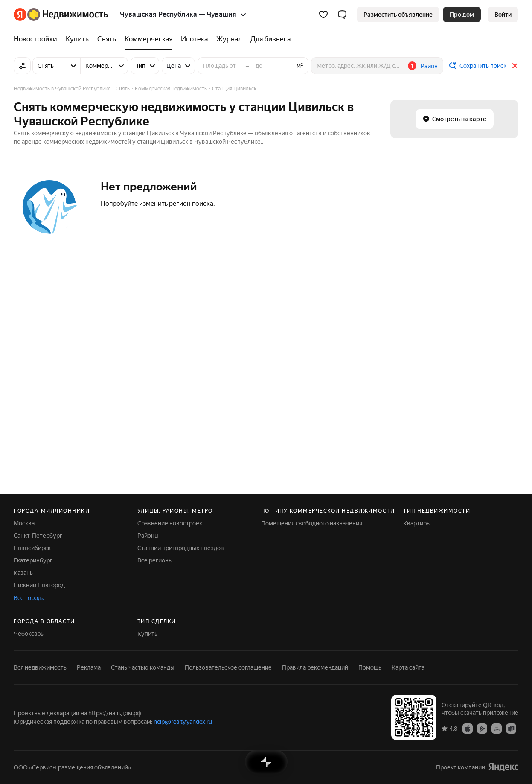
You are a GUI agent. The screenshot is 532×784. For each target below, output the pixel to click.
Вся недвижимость (40, 667)
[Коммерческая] (148, 39)
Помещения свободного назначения (312, 523)
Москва (24, 523)
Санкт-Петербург (38, 536)
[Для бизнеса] (268, 39)
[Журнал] (229, 39)
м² (300, 66)
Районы (148, 536)
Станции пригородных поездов (181, 548)
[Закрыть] (515, 66)
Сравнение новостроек (170, 523)
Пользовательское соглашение (228, 667)
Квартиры (417, 523)
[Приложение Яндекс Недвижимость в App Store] (468, 728)
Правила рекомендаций (315, 667)
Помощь (370, 667)
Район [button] (429, 66)
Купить (147, 634)
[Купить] (77, 39)
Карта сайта (408, 667)
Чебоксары (29, 634)
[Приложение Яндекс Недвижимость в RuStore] (511, 728)
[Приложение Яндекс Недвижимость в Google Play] (482, 728)
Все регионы (155, 560)
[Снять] (107, 39)
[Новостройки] (38, 39)
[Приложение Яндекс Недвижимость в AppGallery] (497, 728)
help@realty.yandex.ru (183, 722)
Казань (23, 573)
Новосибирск (32, 548)
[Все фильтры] (22, 66)
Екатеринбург (33, 560)
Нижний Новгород (39, 585)
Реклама (89, 667)
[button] (342, 15)
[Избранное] (323, 15)
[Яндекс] (20, 15)
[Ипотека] (194, 39)
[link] (503, 15)
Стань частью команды (143, 667)
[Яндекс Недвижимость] (68, 15)
